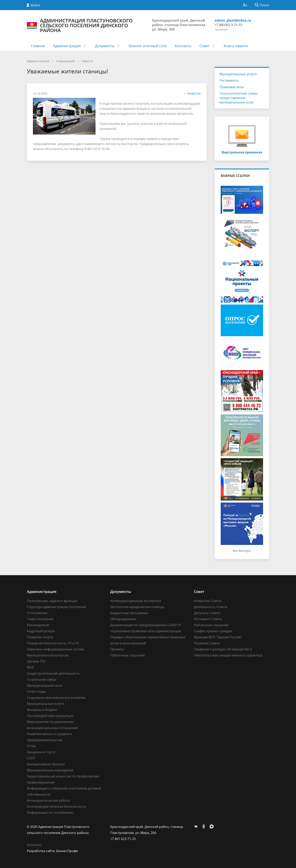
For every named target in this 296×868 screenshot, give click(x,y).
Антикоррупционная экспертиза (136, 601)
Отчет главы (36, 692)
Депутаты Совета (207, 613)
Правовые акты (232, 87)
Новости (87, 61)
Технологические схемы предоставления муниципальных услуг (239, 98)
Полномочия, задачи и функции (52, 601)
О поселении (37, 613)
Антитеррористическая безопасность (56, 806)
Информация (66, 61)
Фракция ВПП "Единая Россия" (218, 637)
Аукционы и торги (41, 752)
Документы (105, 46)
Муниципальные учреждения (50, 770)
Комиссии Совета (208, 601)
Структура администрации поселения (56, 607)
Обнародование (123, 619)
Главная (38, 46)
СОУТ (31, 758)
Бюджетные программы (129, 613)
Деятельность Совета (210, 607)
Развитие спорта (40, 637)
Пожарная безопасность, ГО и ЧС (53, 643)
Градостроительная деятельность (53, 673)
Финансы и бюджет (42, 710)
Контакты (183, 46)
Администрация (67, 46)
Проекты (117, 649)
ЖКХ (30, 667)
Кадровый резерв (41, 631)
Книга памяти (236, 46)
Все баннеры (242, 551)
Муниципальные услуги (238, 74)
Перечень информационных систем (55, 649)
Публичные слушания (128, 655)
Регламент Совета (208, 619)
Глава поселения (40, 619)
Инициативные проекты (46, 764)
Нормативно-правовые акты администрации (146, 631)
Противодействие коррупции (50, 716)
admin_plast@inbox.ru (233, 20)
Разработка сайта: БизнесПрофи (52, 851)
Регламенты (229, 80)
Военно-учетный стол (148, 46)
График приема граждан (213, 631)
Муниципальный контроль (48, 655)
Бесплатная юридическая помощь (137, 607)
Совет (205, 46)
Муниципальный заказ (45, 685)
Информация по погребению (50, 813)
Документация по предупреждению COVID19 (145, 625)
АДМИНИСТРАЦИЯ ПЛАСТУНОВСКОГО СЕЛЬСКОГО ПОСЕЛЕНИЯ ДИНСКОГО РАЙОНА (80, 25)
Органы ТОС (36, 661)
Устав (31, 746)
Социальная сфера (42, 679)
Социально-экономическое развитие (56, 698)
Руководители (38, 625)
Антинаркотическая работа (48, 800)
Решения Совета (207, 643)
